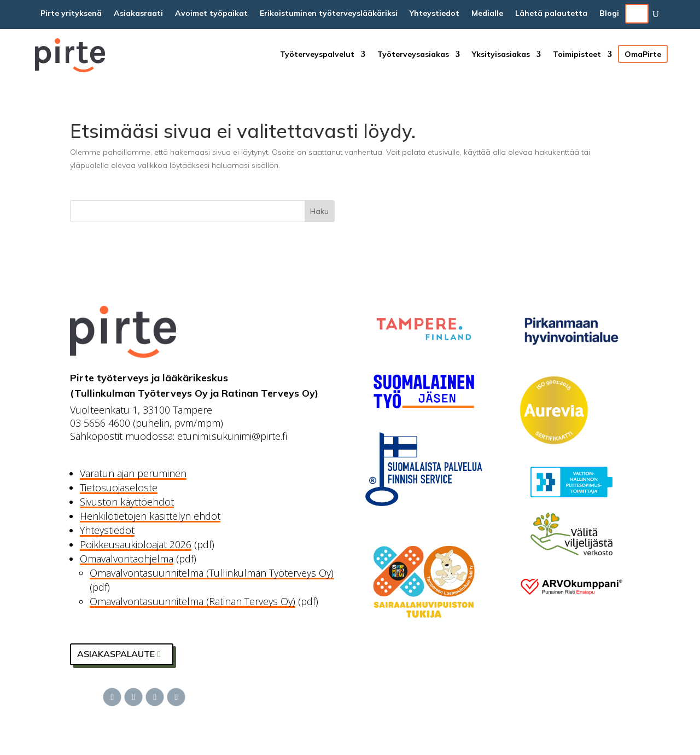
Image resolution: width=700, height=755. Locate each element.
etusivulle (444, 152)
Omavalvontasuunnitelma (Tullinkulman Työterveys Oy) (212, 573)
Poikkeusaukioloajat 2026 (136, 544)
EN (637, 14)
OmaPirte (643, 54)
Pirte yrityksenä (71, 14)
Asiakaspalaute (116, 654)
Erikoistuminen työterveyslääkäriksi (329, 14)
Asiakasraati (138, 14)
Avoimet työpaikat (211, 14)
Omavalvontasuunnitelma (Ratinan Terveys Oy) (192, 601)
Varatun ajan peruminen (133, 473)
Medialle (487, 14)
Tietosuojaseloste (119, 487)
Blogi (609, 14)
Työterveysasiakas (413, 55)
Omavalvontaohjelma (127, 559)
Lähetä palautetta (551, 14)
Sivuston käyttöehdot (127, 502)
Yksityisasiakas (501, 55)
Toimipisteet (577, 55)
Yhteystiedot (434, 14)
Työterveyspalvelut (317, 55)
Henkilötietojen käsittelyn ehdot (150, 516)
